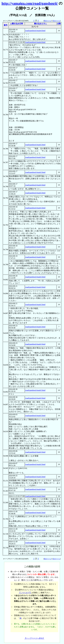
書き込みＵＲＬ (41, 24)
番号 (6, 25)
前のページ (48, 21)
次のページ (56, 21)
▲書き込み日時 (17, 24)
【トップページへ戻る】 (34, 638)
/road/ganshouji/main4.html (35, 31)
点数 (59, 24)
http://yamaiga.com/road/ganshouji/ (30, 3)
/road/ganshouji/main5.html (35, 61)
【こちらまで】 (25, 593)
